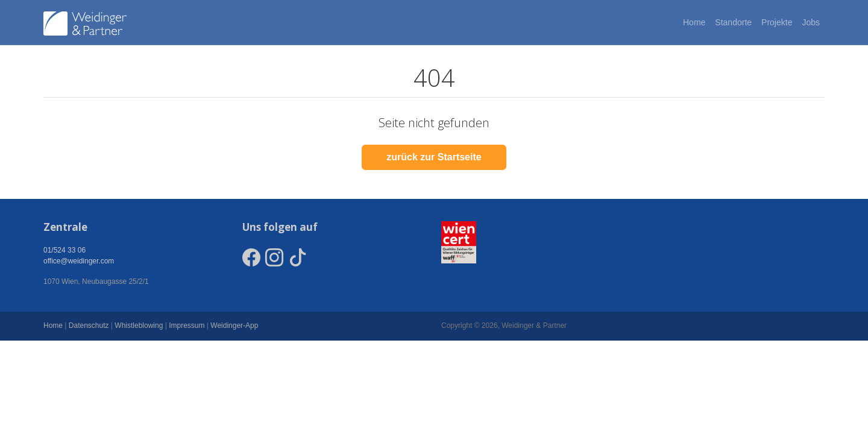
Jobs (811, 22)
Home (694, 22)
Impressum (187, 325)
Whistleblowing (139, 325)
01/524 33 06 (64, 250)
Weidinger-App (234, 325)
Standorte (733, 22)
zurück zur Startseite (434, 157)
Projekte (777, 22)
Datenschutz (89, 325)
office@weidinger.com (79, 261)
